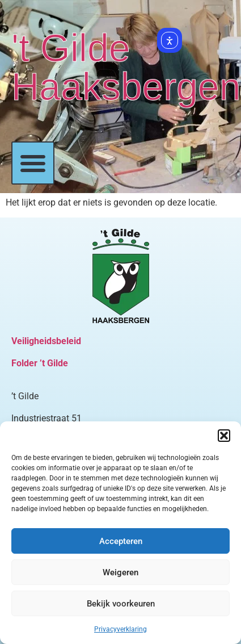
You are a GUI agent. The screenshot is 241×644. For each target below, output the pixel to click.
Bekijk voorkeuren (121, 604)
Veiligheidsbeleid (46, 341)
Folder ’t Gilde (40, 363)
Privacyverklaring (120, 629)
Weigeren (120, 572)
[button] (224, 436)
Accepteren (121, 541)
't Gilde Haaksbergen (126, 67)
